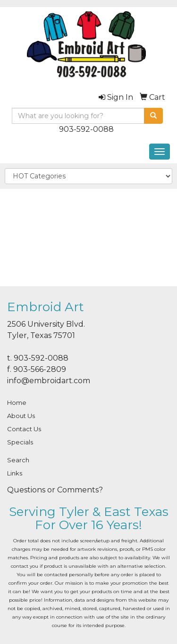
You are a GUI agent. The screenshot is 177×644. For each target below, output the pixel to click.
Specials (20, 442)
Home (17, 402)
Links (15, 473)
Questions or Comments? (55, 490)
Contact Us (24, 429)
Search (18, 460)
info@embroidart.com (49, 381)
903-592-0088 (86, 129)
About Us (21, 416)
